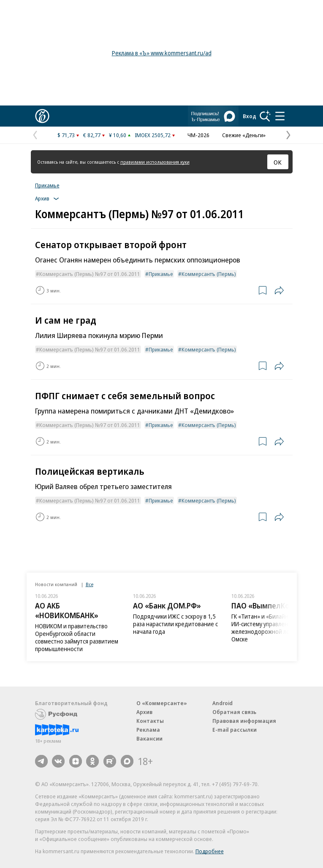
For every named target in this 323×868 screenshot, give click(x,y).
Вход (250, 116)
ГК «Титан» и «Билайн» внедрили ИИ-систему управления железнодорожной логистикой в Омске (275, 628)
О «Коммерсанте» (162, 703)
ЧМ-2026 (198, 135)
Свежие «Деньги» (244, 135)
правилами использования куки (155, 162)
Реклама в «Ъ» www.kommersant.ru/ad (162, 53)
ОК (278, 162)
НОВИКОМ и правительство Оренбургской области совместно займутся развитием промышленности (77, 637)
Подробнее (210, 851)
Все (90, 584)
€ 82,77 (92, 135)
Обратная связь (234, 712)
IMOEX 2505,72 (153, 135)
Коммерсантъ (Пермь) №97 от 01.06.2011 (90, 274)
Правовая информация (244, 721)
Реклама (148, 730)
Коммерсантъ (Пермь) (209, 274)
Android (223, 703)
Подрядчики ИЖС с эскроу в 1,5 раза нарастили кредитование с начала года (175, 624)
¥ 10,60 (118, 135)
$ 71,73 (66, 135)
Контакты (150, 721)
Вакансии (149, 738)
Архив (144, 712)
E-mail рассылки (235, 730)
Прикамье (47, 185)
